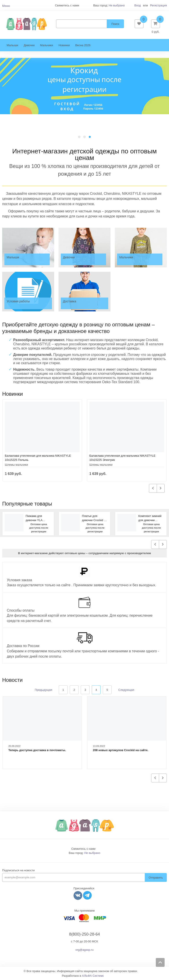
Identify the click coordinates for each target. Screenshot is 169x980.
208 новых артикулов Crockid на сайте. (121, 750)
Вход (137, 5)
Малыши (12, 45)
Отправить (156, 878)
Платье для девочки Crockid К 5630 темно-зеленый (94, 518)
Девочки (29, 45)
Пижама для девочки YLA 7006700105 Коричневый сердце (34, 518)
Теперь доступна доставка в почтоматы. (37, 750)
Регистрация (158, 5)
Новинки (64, 45)
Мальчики (47, 45)
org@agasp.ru (85, 950)
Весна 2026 (83, 45)
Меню (6, 6)
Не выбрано (117, 5)
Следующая (126, 690)
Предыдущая (44, 690)
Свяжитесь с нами (83, 849)
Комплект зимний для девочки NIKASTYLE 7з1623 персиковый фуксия (151, 518)
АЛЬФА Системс (93, 976)
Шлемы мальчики (16, 465)
